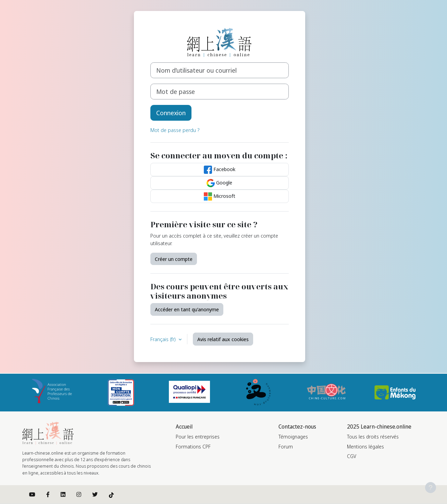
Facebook (220, 170)
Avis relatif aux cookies (223, 339)
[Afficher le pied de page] (431, 488)
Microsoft (220, 196)
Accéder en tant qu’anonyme (187, 309)
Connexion (171, 113)
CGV (352, 456)
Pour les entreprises (198, 437)
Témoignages (293, 437)
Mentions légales (365, 447)
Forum (286, 447)
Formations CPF (193, 447)
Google (219, 183)
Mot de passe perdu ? (175, 130)
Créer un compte (174, 259)
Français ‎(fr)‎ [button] (164, 339)
